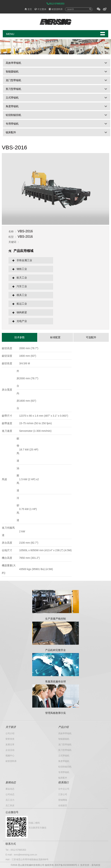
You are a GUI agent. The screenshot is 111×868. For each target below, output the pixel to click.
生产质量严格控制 (55, 619)
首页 (28, 9)
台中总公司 (64, 789)
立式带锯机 (12, 98)
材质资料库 (56, 9)
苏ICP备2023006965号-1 (67, 865)
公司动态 (10, 794)
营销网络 (63, 800)
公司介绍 (10, 733)
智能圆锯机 (12, 72)
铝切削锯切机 (13, 115)
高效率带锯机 (13, 63)
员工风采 (10, 806)
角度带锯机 (12, 106)
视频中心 (10, 756)
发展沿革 (10, 745)
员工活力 (10, 800)
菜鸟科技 (96, 865)
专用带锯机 (12, 124)
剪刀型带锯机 (13, 89)
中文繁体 (40, 9)
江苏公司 (63, 794)
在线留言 (63, 806)
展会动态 (10, 789)
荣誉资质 (10, 739)
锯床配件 (11, 132)
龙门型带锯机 (13, 80)
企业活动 (10, 750)
